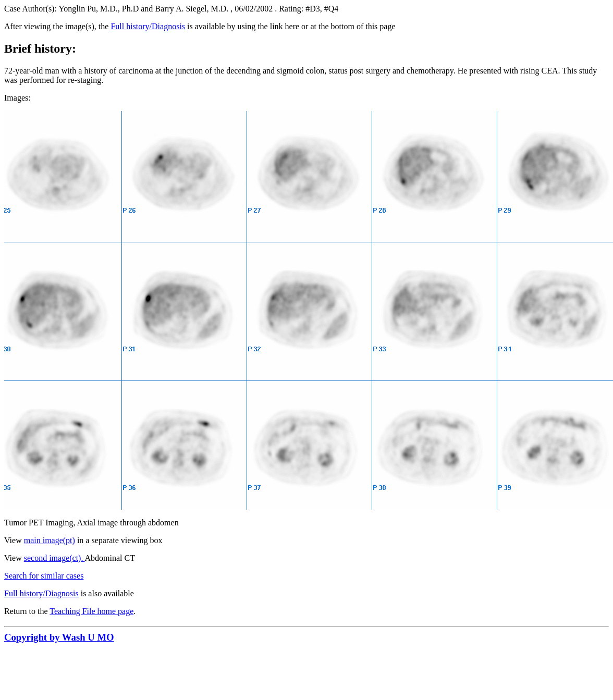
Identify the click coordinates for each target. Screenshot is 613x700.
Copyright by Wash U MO (59, 637)
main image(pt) (50, 540)
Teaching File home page (91, 611)
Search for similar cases (44, 576)
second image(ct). (54, 558)
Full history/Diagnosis (148, 26)
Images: (17, 98)
